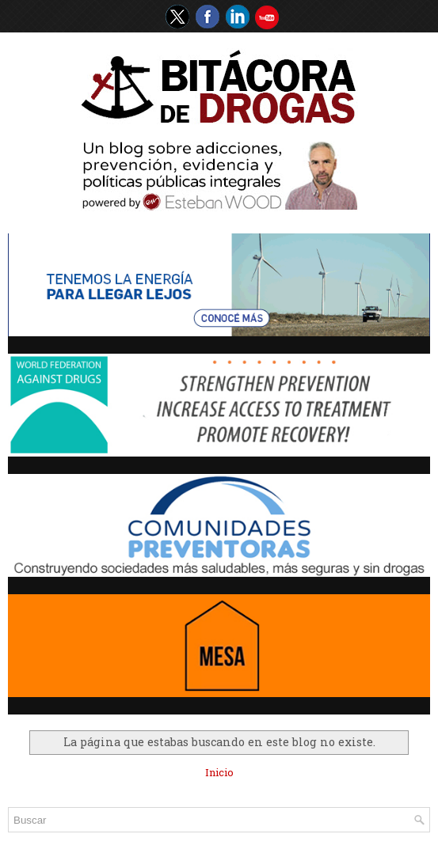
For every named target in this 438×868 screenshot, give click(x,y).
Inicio (219, 772)
